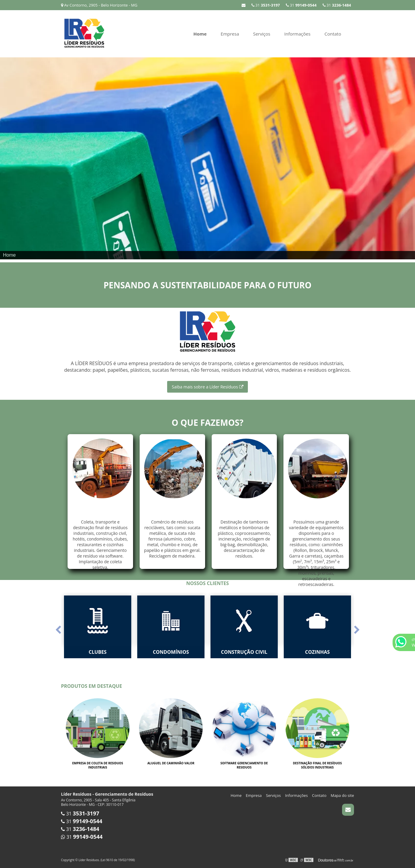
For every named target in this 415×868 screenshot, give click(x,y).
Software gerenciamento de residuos (244, 765)
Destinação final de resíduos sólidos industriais (318, 765)
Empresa (230, 34)
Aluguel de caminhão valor (171, 763)
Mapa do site (342, 795)
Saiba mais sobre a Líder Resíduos (207, 387)
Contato (333, 34)
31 (266, 5)
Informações (297, 34)
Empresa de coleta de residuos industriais (97, 765)
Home (200, 34)
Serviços (261, 34)
